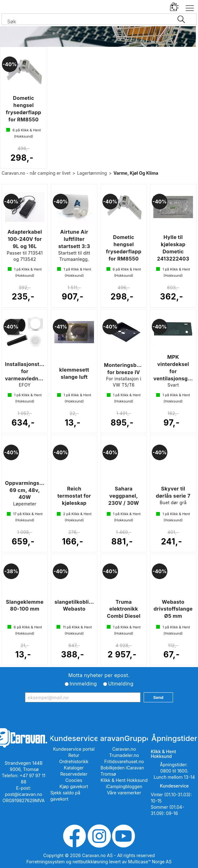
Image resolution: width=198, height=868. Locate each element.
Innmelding (83, 684)
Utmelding (121, 684)
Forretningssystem (46, 862)
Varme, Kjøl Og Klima (136, 173)
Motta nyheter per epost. (99, 675)
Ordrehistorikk (74, 761)
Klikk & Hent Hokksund (124, 780)
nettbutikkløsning (90, 862)
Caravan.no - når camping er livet (36, 173)
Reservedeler (74, 774)
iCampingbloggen (124, 786)
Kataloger (74, 768)
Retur (74, 755)
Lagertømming (92, 173)
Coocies (74, 780)
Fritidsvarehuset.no (124, 761)
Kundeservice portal (74, 749)
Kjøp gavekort (74, 786)
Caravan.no (124, 749)
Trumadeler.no (124, 755)
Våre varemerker (124, 793)
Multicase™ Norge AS (150, 862)
